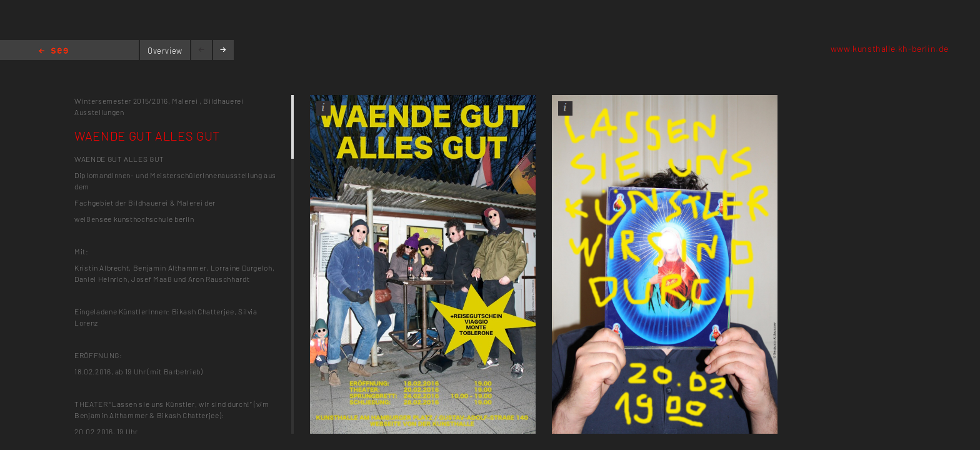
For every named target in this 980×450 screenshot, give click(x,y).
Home (53, 52)
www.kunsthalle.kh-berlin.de (890, 48)
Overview (165, 51)
